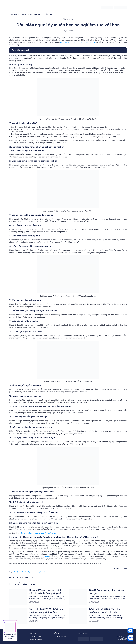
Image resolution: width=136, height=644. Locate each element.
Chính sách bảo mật (36, 637)
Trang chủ (14, 14)
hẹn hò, (31, 572)
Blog (25, 14)
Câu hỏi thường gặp (60, 637)
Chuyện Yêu (36, 14)
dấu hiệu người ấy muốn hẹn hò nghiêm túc (78, 42)
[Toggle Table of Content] (122, 50)
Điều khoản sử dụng (36, 639)
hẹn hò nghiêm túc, (40, 572)
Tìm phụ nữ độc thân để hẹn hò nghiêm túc (38, 533)
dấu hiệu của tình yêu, (20, 572)
